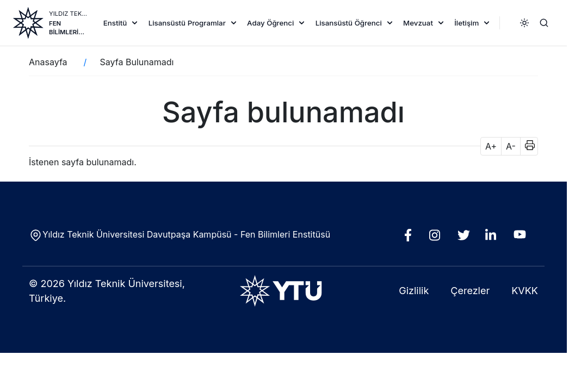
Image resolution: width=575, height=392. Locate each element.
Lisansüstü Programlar (187, 23)
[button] (526, 146)
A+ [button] (491, 146)
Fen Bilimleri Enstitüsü (67, 28)
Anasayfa (48, 62)
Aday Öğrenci (270, 23)
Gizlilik (414, 291)
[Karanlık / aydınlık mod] (524, 23)
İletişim (466, 23)
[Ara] (544, 23)
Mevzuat (418, 23)
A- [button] (511, 146)
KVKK (525, 291)
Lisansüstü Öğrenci (349, 23)
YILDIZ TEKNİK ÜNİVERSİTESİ (69, 14)
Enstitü (115, 23)
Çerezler (470, 291)
